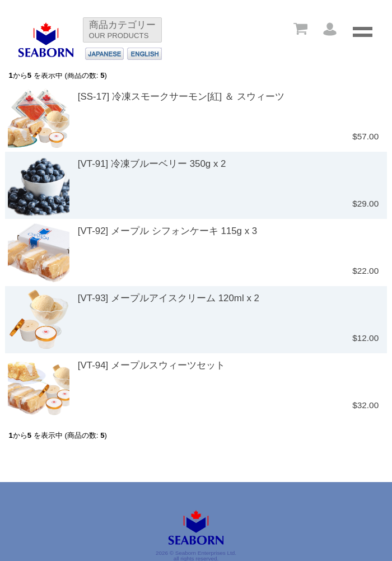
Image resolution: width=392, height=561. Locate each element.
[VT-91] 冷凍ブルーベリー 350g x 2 (152, 164)
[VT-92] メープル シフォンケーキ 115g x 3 (167, 231)
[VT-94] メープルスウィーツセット (151, 365)
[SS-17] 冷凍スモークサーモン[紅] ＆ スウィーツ (181, 97)
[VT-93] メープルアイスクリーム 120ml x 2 (169, 298)
